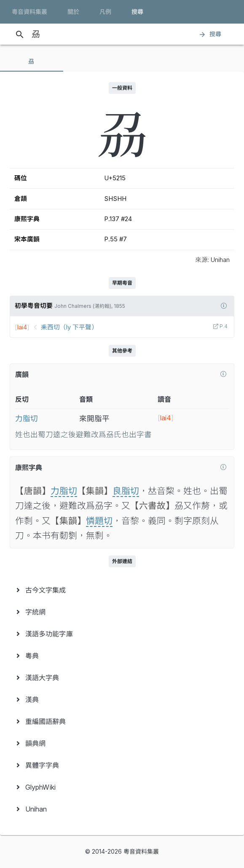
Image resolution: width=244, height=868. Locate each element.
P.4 (223, 326)
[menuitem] (122, 590)
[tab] (32, 61)
